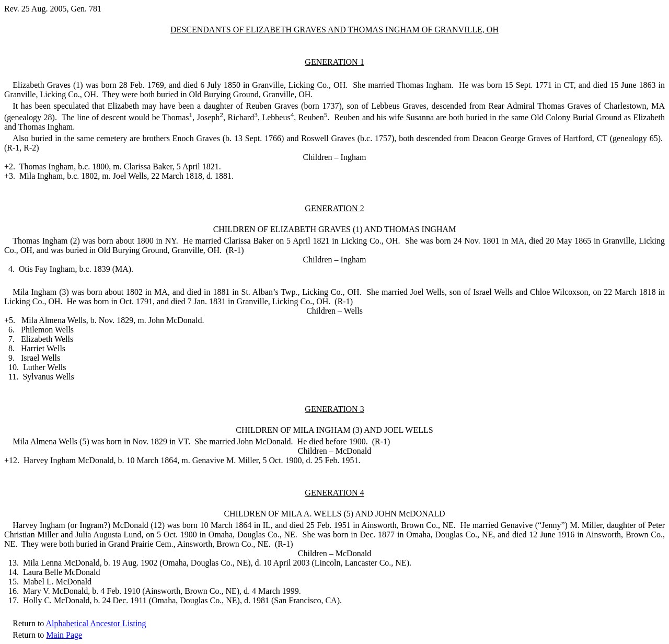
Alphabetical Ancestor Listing (96, 623)
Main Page (64, 635)
